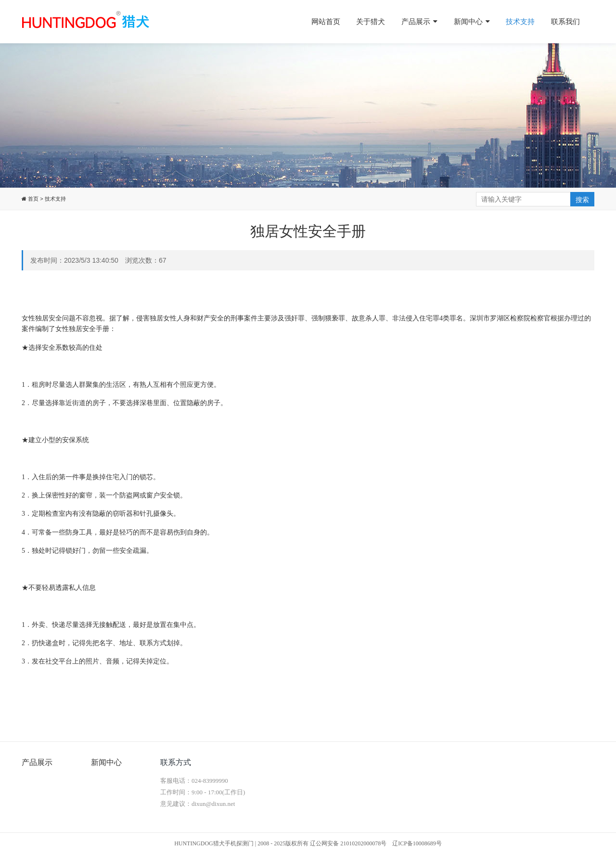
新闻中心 (472, 22)
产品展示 (419, 22)
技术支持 (520, 21)
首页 (32, 199)
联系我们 (565, 21)
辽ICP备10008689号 (417, 843)
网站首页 (326, 21)
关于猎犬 (371, 21)
